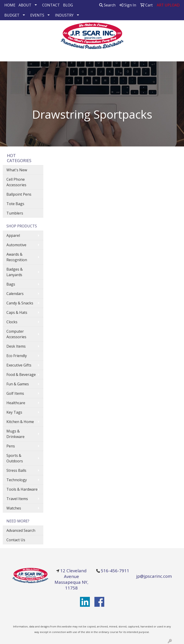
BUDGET (12, 15)
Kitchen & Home (20, 422)
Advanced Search (21, 530)
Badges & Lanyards (15, 272)
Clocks (12, 322)
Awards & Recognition (17, 257)
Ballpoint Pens (19, 194)
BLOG (68, 5)
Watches (14, 508)
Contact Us (16, 540)
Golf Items (15, 393)
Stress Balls (16, 470)
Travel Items (17, 499)
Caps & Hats (17, 312)
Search (107, 5)
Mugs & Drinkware (15, 434)
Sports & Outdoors (15, 458)
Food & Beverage (21, 375)
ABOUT (25, 5)
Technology (17, 480)
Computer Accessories (16, 334)
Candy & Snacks (20, 303)
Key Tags (14, 412)
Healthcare (16, 403)
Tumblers (15, 213)
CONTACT (51, 5)
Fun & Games (18, 384)
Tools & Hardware (22, 489)
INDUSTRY (64, 15)
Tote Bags (15, 204)
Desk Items (16, 346)
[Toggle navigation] (7, 56)
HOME (10, 5)
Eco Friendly (17, 356)
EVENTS (37, 15)
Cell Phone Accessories (16, 182)
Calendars (15, 294)
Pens (11, 446)
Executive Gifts (19, 365)
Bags (11, 284)
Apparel (13, 235)
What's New (17, 170)
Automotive (16, 245)
